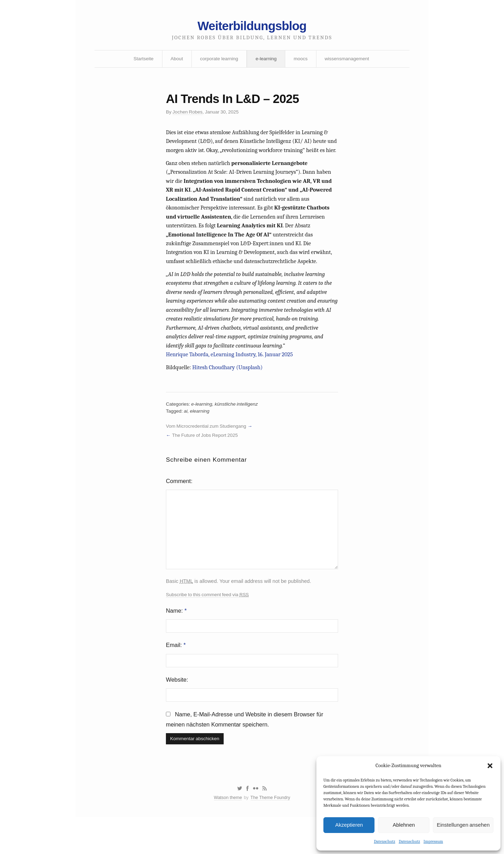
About (175, 61)
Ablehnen (404, 824)
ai (186, 434)
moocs (302, 61)
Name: (177, 640)
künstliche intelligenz (239, 427)
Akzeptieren (349, 824)
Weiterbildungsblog (252, 27)
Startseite (141, 61)
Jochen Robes (188, 115)
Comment (179, 506)
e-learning (266, 61)
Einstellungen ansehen (463, 824)
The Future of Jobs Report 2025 (206, 459)
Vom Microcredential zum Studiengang (208, 449)
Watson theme (227, 834)
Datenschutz (384, 841)
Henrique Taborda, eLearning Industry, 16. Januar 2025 (232, 375)
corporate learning (218, 61)
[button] (490, 765)
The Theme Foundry (271, 834)
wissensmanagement (349, 61)
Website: (177, 712)
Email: (176, 676)
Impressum (433, 841)
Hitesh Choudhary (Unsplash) (230, 389)
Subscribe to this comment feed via (209, 624)
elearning (201, 434)
